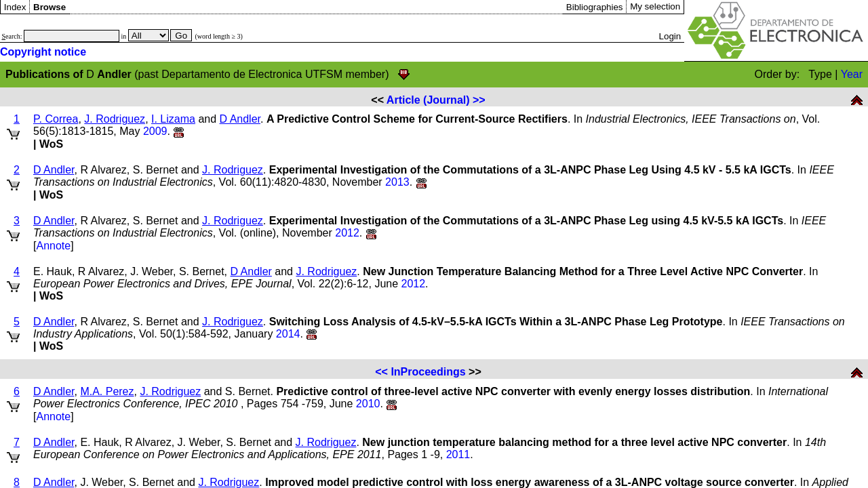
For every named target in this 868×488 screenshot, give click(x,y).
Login (670, 36)
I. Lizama (173, 119)
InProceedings (428, 372)
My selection (655, 6)
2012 (347, 233)
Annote (53, 246)
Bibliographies (595, 7)
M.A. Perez (107, 391)
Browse (50, 7)
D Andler (240, 119)
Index (15, 7)
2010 (368, 404)
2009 (155, 131)
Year (852, 74)
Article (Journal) (428, 100)
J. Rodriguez (115, 119)
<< (381, 372)
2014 (288, 334)
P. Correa (56, 119)
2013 (397, 182)
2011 (458, 454)
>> (479, 100)
